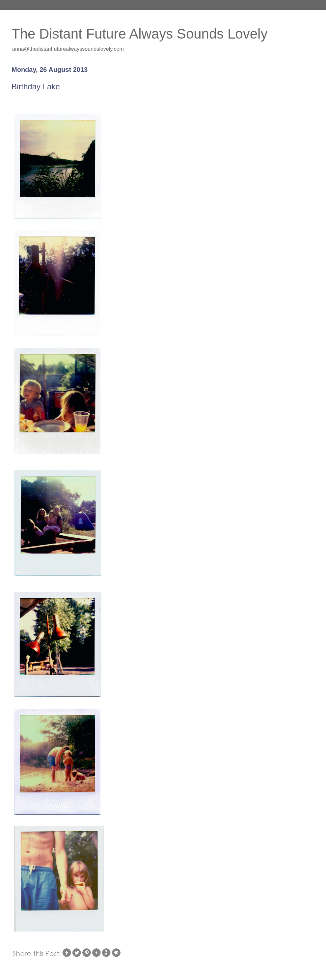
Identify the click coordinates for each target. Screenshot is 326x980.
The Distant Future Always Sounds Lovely (139, 34)
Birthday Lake (36, 87)
